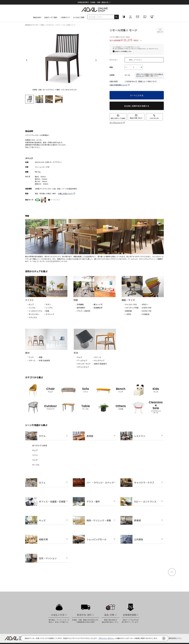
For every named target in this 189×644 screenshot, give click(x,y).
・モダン (47, 304)
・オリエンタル (33, 314)
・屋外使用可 (80, 308)
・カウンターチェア (83, 364)
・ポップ (30, 304)
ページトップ (172, 572)
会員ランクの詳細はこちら (123, 51)
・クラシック (49, 314)
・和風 (46, 311)
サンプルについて (116, 123)
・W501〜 (144, 304)
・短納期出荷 (97, 308)
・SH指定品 (145, 314)
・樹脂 (40, 357)
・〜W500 (127, 314)
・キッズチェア (98, 360)
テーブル (36, 465)
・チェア (79, 357)
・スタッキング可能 (131, 308)
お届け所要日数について (118, 85)
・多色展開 (79, 304)
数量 (111, 67)
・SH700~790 (146, 311)
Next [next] (96, 60)
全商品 (42, 25)
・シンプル (48, 308)
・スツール (97, 357)
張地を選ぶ (114, 60)
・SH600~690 (146, 308)
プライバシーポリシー (106, 638)
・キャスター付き (130, 304)
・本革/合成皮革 (44, 360)
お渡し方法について (66, 193)
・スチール (31, 360)
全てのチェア (50, 25)
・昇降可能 (128, 311)
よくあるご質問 (79, 17)
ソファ (35, 455)
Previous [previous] (27, 60)
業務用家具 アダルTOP (32, 25)
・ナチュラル (32, 317)
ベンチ (35, 460)
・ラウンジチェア (82, 367)
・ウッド (30, 357)
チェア (58, 25)
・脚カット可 (97, 304)
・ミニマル (31, 308)
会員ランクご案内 (51, 17)
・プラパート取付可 (83, 311)
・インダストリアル (35, 311)
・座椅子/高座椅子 (100, 364)
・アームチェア (81, 360)
